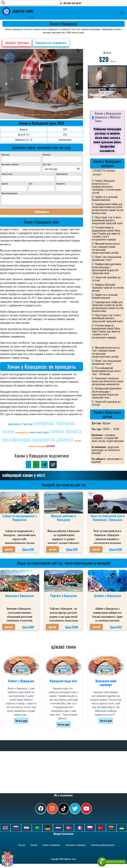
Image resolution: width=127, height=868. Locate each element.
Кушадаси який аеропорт (106, 683)
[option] (62, 84)
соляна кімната (65, 431)
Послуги (34, 845)
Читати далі (21, 721)
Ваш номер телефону (10, 164)
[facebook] (41, 808)
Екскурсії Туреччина (17, 43)
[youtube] (86, 808)
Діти (31, 184)
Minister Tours (18, 13)
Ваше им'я (5, 155)
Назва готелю (7, 174)
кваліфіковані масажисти (29, 439)
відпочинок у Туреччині (21, 424)
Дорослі (5, 184)
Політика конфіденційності (103, 845)
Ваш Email (46, 155)
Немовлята (61, 184)
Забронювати (42, 212)
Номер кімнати (62, 174)
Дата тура (47, 164)
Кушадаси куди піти (63, 681)
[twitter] (75, 808)
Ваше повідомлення (9, 193)
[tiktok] (64, 808)
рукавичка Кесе (23, 432)
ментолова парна (40, 432)
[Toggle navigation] (122, 13)
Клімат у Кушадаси (21, 681)
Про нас (22, 845)
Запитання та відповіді (75, 845)
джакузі (65, 439)
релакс (51, 446)
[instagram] (52, 808)
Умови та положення (51, 845)
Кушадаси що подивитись (51, 43)
